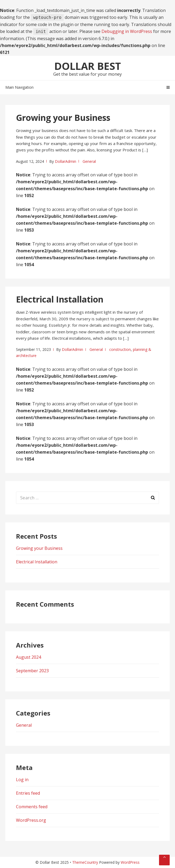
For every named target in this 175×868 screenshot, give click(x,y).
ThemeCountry (85, 862)
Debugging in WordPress (127, 31)
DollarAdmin (66, 161)
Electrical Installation (60, 299)
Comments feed (32, 807)
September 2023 (32, 671)
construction (120, 349)
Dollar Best (88, 66)
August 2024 (29, 657)
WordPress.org (31, 820)
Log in (22, 780)
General (89, 161)
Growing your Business (63, 118)
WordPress (130, 862)
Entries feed (28, 793)
